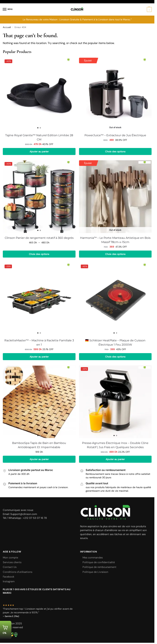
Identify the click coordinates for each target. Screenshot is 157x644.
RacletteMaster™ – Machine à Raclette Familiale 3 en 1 (39, 343)
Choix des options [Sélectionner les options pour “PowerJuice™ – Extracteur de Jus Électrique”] (115, 151)
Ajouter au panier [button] (39, 151)
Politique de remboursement (99, 567)
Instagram (9, 581)
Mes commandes (93, 558)
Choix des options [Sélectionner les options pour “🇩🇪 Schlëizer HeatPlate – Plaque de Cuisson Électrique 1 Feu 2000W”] (115, 357)
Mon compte (10, 558)
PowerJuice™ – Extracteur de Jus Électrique (115, 135)
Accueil (7, 27)
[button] (149, 9)
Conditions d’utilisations (18, 572)
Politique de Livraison (95, 572)
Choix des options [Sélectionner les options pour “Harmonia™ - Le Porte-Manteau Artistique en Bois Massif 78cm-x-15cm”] (115, 254)
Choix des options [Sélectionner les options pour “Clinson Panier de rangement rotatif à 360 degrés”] (39, 254)
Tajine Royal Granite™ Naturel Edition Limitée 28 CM (39, 137)
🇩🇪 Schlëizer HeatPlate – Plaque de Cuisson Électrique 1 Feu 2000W (115, 343)
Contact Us (10, 567)
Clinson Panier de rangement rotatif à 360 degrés (39, 238)
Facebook (8, 577)
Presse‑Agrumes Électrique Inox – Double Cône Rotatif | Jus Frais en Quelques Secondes (115, 445)
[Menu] (8, 9)
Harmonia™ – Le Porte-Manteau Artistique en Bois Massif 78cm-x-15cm (115, 240)
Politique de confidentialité (99, 562)
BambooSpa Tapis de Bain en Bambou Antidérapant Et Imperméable (39, 445)
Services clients (12, 562)
